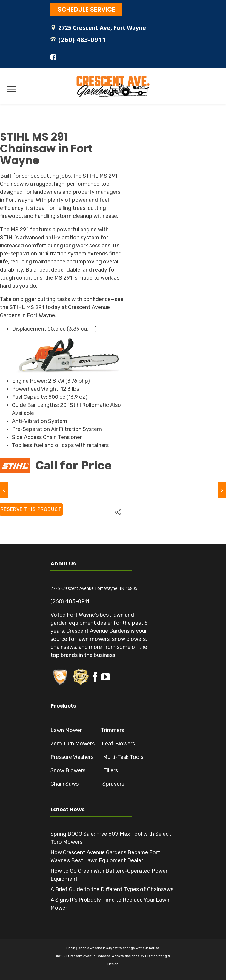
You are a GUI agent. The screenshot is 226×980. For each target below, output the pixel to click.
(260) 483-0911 (82, 39)
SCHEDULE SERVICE (86, 9)
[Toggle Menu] (11, 89)
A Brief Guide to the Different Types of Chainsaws (112, 889)
